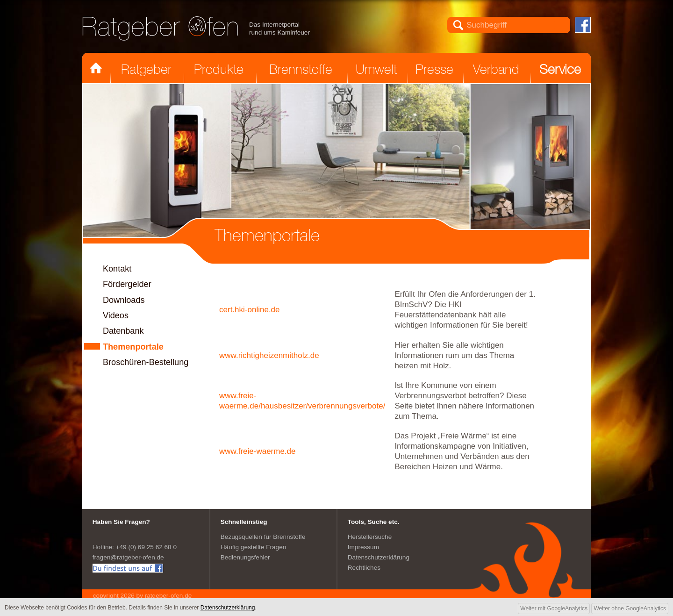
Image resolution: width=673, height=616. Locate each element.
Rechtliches (364, 568)
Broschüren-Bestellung (146, 362)
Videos (116, 315)
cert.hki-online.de (249, 310)
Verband (496, 69)
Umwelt (376, 69)
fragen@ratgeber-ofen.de (128, 557)
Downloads (124, 300)
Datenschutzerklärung (379, 557)
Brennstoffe (301, 69)
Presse (434, 69)
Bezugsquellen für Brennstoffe (263, 537)
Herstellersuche (370, 537)
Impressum (363, 547)
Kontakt (117, 269)
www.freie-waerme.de (257, 451)
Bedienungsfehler (245, 557)
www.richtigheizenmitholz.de (269, 355)
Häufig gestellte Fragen (254, 547)
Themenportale (133, 347)
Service (560, 69)
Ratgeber (146, 69)
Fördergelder (127, 284)
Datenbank (123, 331)
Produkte (219, 69)
